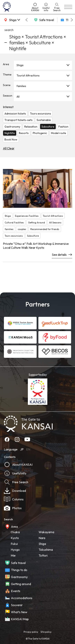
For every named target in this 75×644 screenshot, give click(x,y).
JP (22, 449)
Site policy (46, 632)
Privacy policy (31, 632)
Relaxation (31, 127)
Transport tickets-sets (19, 120)
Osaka (15, 532)
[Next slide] (72, 20)
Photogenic (40, 133)
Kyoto (15, 538)
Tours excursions (41, 114)
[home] (15, 7)
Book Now (11, 139)
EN (28, 449)
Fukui (14, 544)
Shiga (20, 65)
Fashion (63, 127)
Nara (42, 538)
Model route (59, 133)
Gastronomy (12, 127)
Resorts (24, 133)
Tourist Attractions (28, 76)
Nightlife (10, 133)
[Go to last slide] (26, 20)
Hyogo (15, 550)
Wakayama (46, 532)
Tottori (43, 555)
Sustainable (44, 120)
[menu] (68, 7)
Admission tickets (15, 114)
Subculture (48, 127)
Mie (13, 555)
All (18, 97)
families (21, 86)
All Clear (9, 148)
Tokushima (46, 550)
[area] (12, 20)
